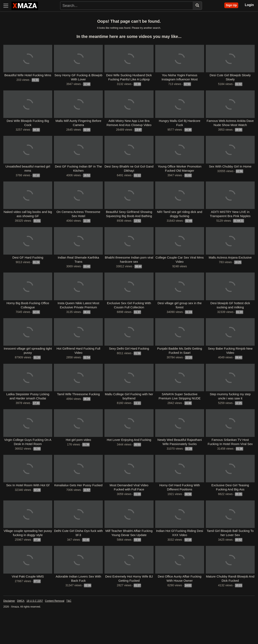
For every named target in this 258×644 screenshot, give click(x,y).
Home (9, 16)
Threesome (135, 16)
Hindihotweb (236, 23)
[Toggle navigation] (7, 5)
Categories (47, 16)
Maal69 (97, 30)
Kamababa (183, 23)
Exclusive (94, 16)
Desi (120, 16)
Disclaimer (9, 628)
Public (199, 16)
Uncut (41, 30)
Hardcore (169, 16)
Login (249, 5)
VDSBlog (224, 30)
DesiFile (141, 30)
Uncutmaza (64, 23)
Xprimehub (174, 30)
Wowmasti (55, 30)
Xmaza (83, 30)
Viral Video (207, 30)
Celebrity (153, 16)
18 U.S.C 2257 (35, 628)
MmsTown (116, 23)
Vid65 (109, 30)
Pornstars (76, 16)
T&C (69, 628)
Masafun (200, 23)
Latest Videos (26, 16)
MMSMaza (82, 23)
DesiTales (156, 30)
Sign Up (231, 5)
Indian (109, 16)
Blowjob (185, 16)
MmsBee (239, 30)
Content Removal (55, 628)
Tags (62, 16)
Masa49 (239, 16)
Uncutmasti (45, 23)
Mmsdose (99, 23)
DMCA (21, 628)
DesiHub (190, 30)
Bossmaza (149, 23)
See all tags (12, 36)
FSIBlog (10, 23)
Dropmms (166, 23)
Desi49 (225, 16)
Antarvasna (124, 30)
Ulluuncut (27, 30)
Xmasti (70, 30)
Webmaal (11, 30)
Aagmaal (132, 23)
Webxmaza (217, 23)
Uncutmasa (27, 23)
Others (212, 16)
